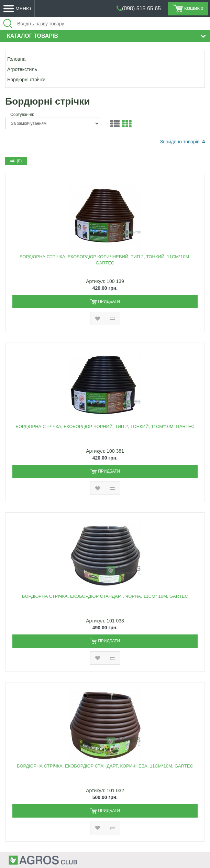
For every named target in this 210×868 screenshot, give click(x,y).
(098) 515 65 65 (141, 8)
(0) (16, 161)
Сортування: (22, 115)
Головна (16, 59)
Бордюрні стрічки (26, 80)
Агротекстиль (22, 69)
